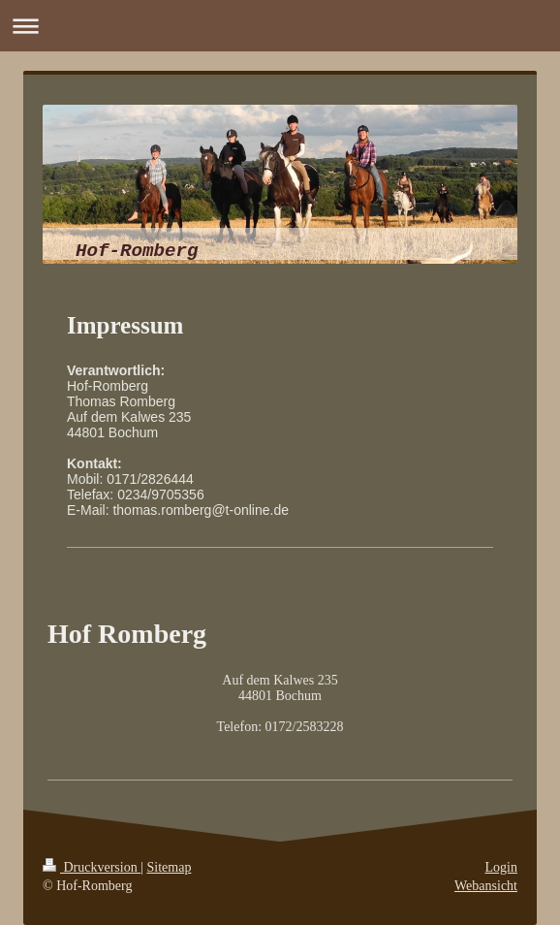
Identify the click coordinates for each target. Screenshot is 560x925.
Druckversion (92, 867)
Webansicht (486, 886)
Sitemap (170, 867)
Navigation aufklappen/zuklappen (280, 26)
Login (501, 867)
